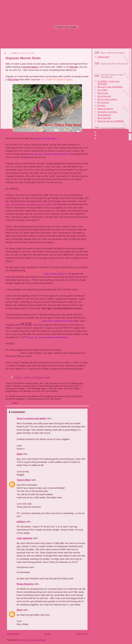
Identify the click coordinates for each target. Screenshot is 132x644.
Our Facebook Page (107, 135)
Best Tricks (103, 93)
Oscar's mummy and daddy (31, 418)
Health (15, 403)
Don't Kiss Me (104, 96)
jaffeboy (21, 522)
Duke (19, 454)
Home (48, 634)
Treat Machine (104, 115)
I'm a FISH (102, 90)
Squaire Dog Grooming (109, 132)
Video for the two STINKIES (111, 121)
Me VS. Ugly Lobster (107, 99)
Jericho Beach (30, 67)
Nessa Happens (25, 584)
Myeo (20, 610)
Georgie (74, 67)
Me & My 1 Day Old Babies (110, 87)
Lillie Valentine (24, 538)
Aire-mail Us (103, 138)
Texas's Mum (24, 480)
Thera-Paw (13, 80)
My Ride (101, 105)
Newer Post (13, 634)
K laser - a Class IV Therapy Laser (32, 377)
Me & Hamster (104, 118)
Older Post (82, 634)
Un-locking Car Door (107, 112)
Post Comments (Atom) (33, 640)
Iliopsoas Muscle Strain (23, 58)
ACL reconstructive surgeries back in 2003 (28, 204)
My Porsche (103, 102)
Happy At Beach (105, 109)
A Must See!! (104, 57)
